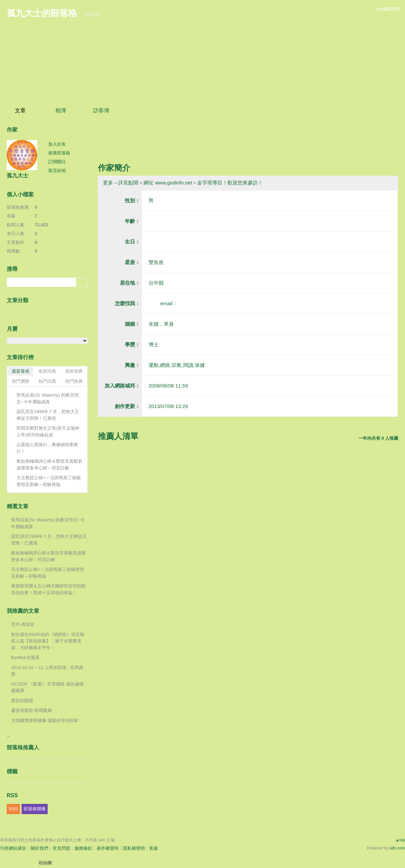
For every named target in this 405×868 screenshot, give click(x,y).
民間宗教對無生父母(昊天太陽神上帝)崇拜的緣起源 (48, 431)
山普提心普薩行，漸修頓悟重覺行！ (47, 448)
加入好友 (57, 144)
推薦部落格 (59, 153)
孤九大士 (18, 176)
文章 (20, 110)
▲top (400, 840)
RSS (13, 809)
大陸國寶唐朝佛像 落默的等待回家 (45, 720)
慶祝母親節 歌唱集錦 (32, 710)
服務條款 (83, 848)
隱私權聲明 (134, 848)
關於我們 (39, 848)
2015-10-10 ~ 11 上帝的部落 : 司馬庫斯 (47, 671)
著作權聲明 (107, 848)
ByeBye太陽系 (25, 657)
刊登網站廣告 (13, 848)
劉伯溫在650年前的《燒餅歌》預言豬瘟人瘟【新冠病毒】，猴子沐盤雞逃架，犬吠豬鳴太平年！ (48, 641)
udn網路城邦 (388, 9)
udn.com (397, 848)
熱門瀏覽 (21, 381)
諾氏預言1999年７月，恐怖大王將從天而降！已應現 (48, 415)
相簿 (61, 110)
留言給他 (57, 170)
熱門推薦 (74, 381)
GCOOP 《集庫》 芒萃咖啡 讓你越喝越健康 (47, 687)
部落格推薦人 (23, 747)
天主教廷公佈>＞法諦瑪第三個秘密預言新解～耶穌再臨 (49, 481)
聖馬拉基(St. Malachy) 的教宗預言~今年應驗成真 (48, 398)
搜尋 (82, 282)
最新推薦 (74, 371)
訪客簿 (101, 110)
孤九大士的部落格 (42, 13)
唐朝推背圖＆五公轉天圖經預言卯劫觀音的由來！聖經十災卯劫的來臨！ (48, 589)
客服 (154, 848)
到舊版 (92, 15)
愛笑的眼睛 (22, 701)
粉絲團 (45, 863)
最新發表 (21, 371)
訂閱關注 (57, 162)
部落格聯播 (35, 809)
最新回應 (47, 371)
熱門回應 (47, 381)
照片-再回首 (23, 624)
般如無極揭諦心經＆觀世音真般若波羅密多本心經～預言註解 (49, 465)
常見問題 (61, 848)
